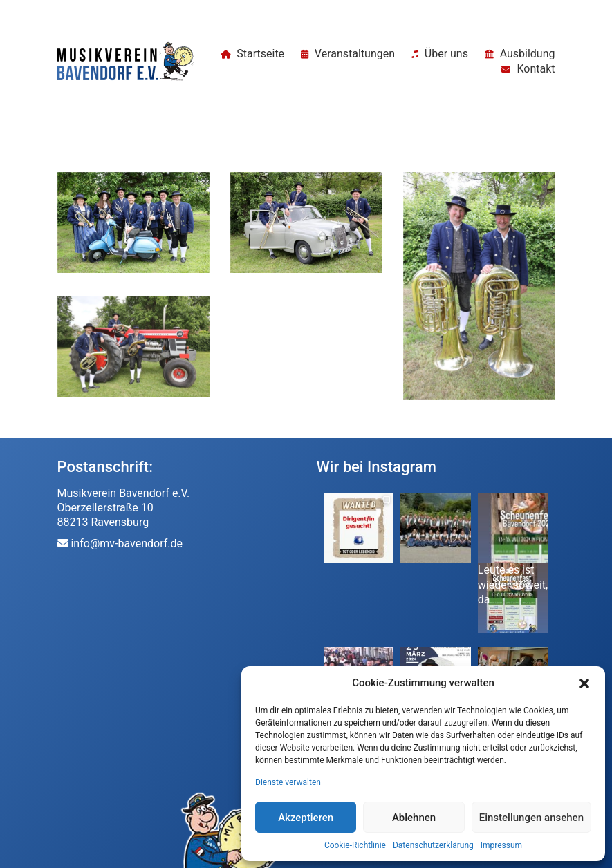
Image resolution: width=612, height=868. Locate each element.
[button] (584, 683)
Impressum (501, 845)
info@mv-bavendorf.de (127, 544)
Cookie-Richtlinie (355, 845)
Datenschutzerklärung (433, 845)
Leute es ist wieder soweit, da (513, 585)
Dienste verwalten (288, 782)
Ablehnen (414, 818)
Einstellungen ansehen (531, 818)
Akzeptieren (306, 818)
